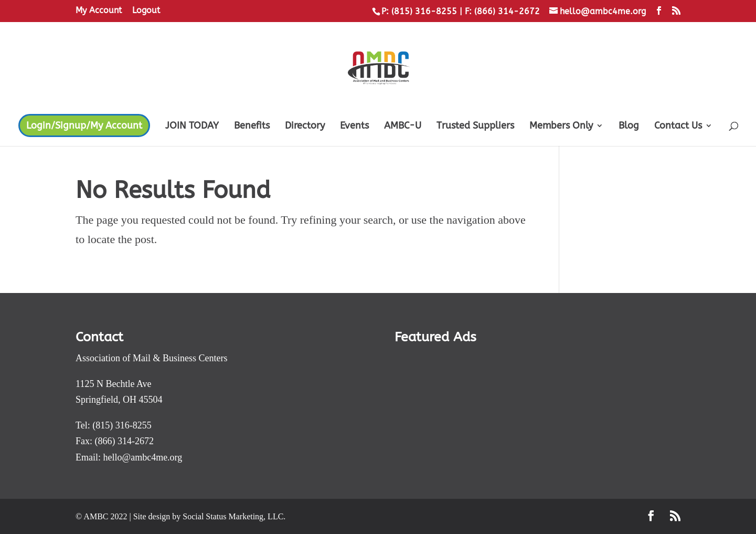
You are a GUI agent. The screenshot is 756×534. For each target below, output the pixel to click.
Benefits (252, 127)
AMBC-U (403, 127)
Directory (305, 127)
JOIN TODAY (192, 127)
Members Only (561, 127)
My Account (99, 11)
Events (354, 127)
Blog (629, 127)
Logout (146, 11)
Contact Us (678, 127)
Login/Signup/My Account (84, 125)
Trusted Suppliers (475, 127)
